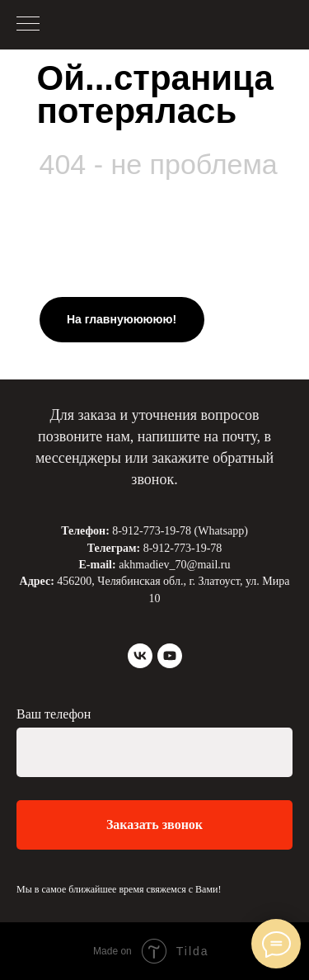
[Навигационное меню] (28, 25)
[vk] (140, 656)
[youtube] (170, 656)
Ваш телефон (54, 714)
